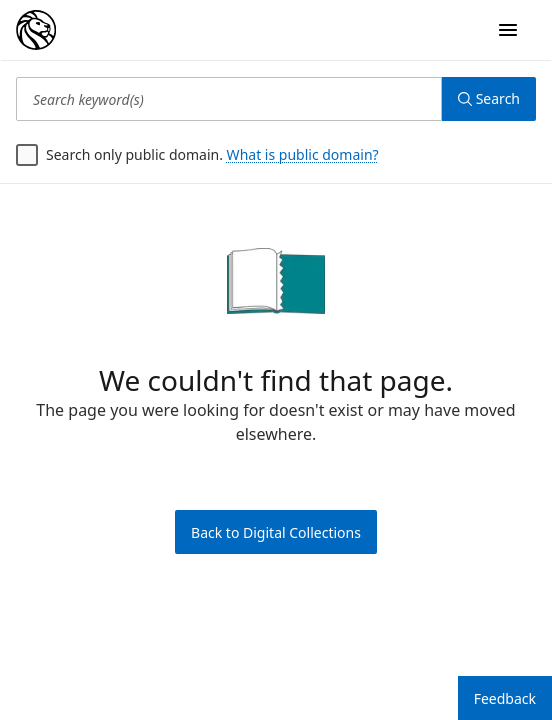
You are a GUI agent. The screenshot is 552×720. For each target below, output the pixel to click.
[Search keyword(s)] (229, 99)
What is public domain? (303, 154)
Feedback (505, 698)
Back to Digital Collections (276, 532)
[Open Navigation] (508, 30)
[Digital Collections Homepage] (36, 30)
